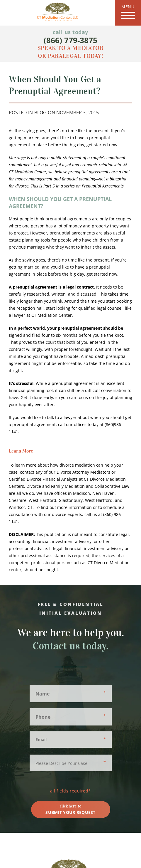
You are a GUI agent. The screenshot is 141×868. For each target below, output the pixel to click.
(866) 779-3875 (70, 40)
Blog (41, 113)
